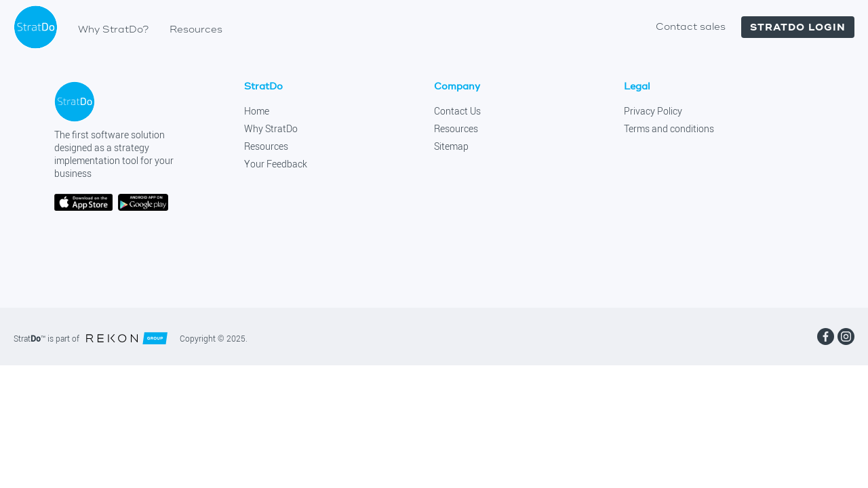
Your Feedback (276, 164)
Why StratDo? (114, 29)
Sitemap (451, 146)
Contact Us (457, 111)
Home (257, 111)
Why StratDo (271, 129)
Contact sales (691, 27)
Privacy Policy (653, 111)
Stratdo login (798, 27)
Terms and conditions (669, 129)
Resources (196, 29)
